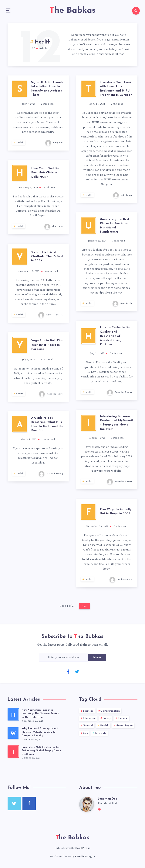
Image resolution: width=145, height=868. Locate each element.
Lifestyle (101, 734)
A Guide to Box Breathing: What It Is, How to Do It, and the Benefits (47, 426)
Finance (123, 720)
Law (86, 734)
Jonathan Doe (108, 801)
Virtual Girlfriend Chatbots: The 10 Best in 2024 (47, 258)
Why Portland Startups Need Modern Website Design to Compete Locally (40, 734)
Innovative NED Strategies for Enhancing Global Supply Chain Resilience (42, 752)
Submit (97, 659)
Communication (110, 712)
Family (107, 720)
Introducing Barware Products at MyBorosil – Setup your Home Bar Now (116, 424)
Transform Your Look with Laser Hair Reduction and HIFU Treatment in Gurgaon (116, 90)
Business (88, 712)
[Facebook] (68, 673)
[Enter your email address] (64, 659)
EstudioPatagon (85, 858)
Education (89, 720)
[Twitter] (77, 673)
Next (84, 607)
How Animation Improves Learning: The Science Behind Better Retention (41, 715)
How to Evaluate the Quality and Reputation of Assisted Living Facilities (115, 337)
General (88, 727)
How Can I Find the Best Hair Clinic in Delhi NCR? (45, 174)
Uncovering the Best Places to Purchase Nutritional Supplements (115, 227)
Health (20, 144)
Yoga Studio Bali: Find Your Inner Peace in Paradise (47, 346)
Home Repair (124, 727)
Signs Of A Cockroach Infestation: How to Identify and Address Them (47, 90)
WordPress (83, 850)
